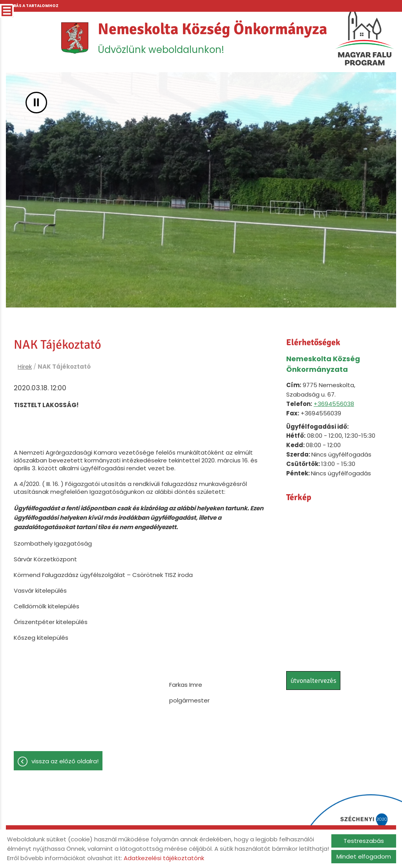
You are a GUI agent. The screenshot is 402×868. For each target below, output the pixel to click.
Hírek (25, 367)
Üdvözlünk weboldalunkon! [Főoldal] (219, 38)
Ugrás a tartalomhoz (33, 6)
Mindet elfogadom (364, 856)
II (36, 103)
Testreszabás (364, 841)
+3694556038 (334, 404)
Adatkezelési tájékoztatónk (164, 858)
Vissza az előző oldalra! (65, 762)
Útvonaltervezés (313, 681)
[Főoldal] (74, 38)
